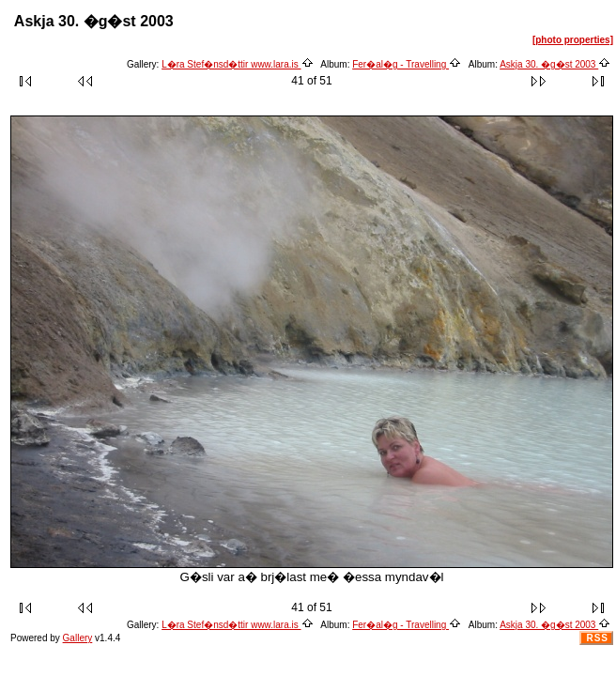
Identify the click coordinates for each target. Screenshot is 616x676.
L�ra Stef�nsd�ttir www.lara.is (237, 64)
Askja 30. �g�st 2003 (555, 64)
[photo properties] (573, 40)
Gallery (78, 638)
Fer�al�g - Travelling (407, 64)
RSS (597, 638)
